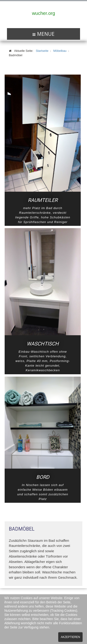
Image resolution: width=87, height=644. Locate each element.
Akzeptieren (70, 637)
